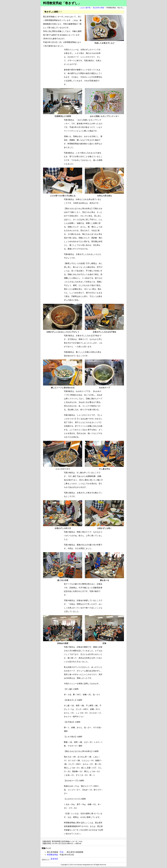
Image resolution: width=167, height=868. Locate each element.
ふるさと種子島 (85, 8)
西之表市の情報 (99, 8)
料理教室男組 (52, 855)
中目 (62, 852)
